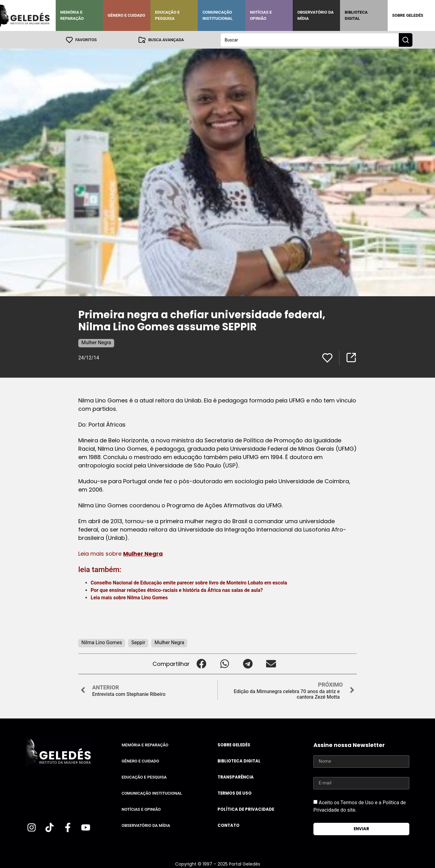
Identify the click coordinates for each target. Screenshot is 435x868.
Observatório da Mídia (315, 15)
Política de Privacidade (246, 809)
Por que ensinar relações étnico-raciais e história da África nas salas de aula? (177, 590)
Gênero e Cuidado (127, 15)
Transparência (236, 777)
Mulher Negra (96, 342)
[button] (201, 664)
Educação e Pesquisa (167, 15)
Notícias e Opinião (261, 15)
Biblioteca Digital (356, 15)
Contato (228, 825)
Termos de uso (235, 793)
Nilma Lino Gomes (148, 597)
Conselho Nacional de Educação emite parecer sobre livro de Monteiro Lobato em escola (190, 582)
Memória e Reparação (72, 15)
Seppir (138, 642)
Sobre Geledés (408, 15)
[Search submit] (406, 40)
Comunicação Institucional (217, 15)
